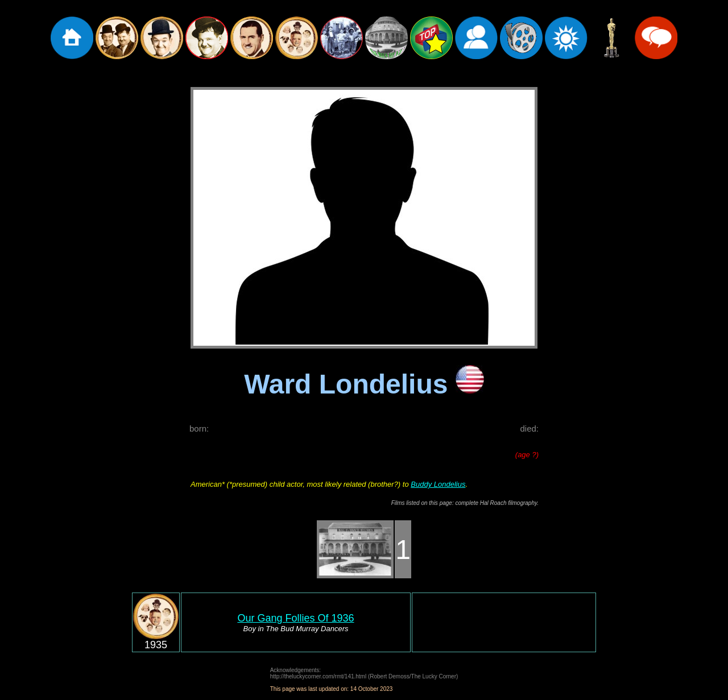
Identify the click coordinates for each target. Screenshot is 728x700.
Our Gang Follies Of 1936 (295, 618)
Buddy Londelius (438, 484)
